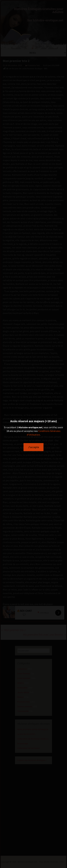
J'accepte (33, 447)
